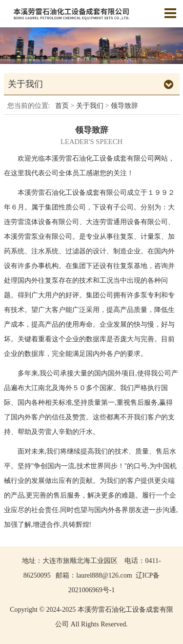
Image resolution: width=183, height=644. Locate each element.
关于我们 (91, 106)
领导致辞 (124, 106)
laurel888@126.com (104, 575)
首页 (62, 106)
